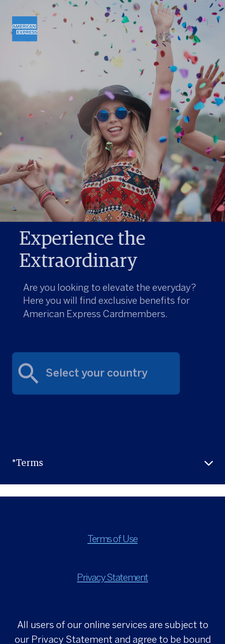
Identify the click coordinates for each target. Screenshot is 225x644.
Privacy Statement (112, 578)
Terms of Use (112, 540)
